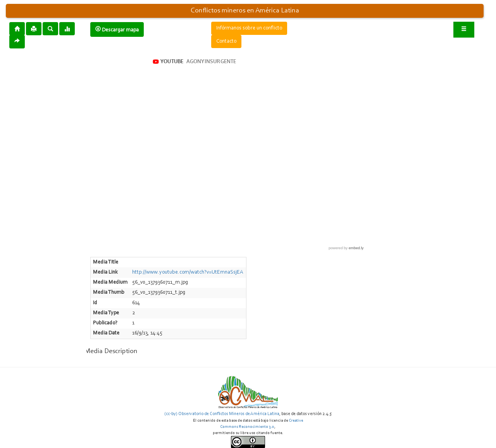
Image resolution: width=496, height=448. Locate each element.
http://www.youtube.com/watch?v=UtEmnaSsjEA (188, 272)
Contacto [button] (226, 41)
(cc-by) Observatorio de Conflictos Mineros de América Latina (222, 414)
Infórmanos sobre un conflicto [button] (249, 28)
